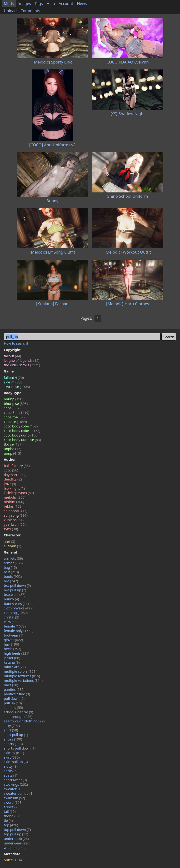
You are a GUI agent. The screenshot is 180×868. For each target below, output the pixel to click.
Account (66, 4)
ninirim (14, 502)
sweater (14, 789)
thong (12, 816)
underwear (17, 843)
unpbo (12, 449)
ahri (9, 542)
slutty (11, 766)
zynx (11, 529)
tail (10, 812)
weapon (15, 848)
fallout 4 (14, 378)
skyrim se (17, 387)
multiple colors (21, 671)
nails (11, 685)
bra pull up (15, 590)
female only (19, 631)
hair (11, 644)
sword (13, 802)
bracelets (15, 595)
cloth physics (19, 608)
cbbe (12, 408)
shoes (13, 739)
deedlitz (14, 479)
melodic (15, 497)
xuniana (14, 520)
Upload (10, 11)
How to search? (16, 343)
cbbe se (15, 422)
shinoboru (15, 511)
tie (8, 821)
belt (11, 572)
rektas (13, 506)
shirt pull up (16, 735)
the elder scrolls (22, 365)
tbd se (13, 444)
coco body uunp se (22, 440)
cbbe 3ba (17, 413)
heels (12, 649)
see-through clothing (25, 721)
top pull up (16, 834)
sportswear (15, 780)
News (82, 4)
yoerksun (15, 524)
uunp (12, 453)
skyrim (14, 382)
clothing (16, 613)
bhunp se (16, 404)
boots (13, 576)
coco (11, 470)
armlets (13, 558)
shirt (11, 730)
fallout (12, 356)
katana (12, 662)
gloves (13, 640)
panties (14, 689)
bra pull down (17, 586)
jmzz (10, 484)
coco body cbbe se (22, 431)
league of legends (22, 360)
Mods (9, 4)
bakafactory (17, 466)
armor (13, 563)
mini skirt (15, 667)
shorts (13, 744)
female (15, 626)
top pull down (17, 830)
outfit (14, 860)
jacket (12, 658)
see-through (18, 717)
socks (12, 771)
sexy (12, 726)
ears (11, 622)
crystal (12, 617)
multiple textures (22, 676)
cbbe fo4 (14, 417)
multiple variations (23, 680)
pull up (13, 703)
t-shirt (11, 807)
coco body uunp (21, 435)
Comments (30, 11)
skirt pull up (16, 762)
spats (11, 775)
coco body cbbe (21, 426)
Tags (39, 4)
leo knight (14, 488)
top (11, 825)
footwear (14, 635)
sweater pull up (19, 793)
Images (24, 4)
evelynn (12, 546)
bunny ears (16, 604)
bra (11, 581)
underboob (16, 839)
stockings (16, 784)
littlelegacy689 (19, 493)
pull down (14, 699)
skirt (12, 757)
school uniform (18, 712)
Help (51, 4)
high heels (17, 653)
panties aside (17, 694)
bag (10, 567)
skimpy (14, 753)
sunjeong (16, 515)
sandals (13, 708)
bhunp (13, 399)
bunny (11, 599)
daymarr (15, 475)
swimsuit (14, 798)
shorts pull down (20, 748)
